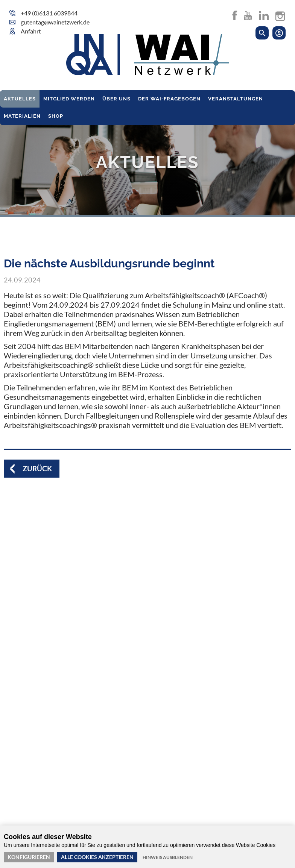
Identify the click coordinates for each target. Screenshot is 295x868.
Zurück (38, 469)
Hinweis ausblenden (168, 857)
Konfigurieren (29, 857)
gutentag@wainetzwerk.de (55, 22)
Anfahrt (31, 31)
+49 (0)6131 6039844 (49, 13)
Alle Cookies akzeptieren (97, 857)
